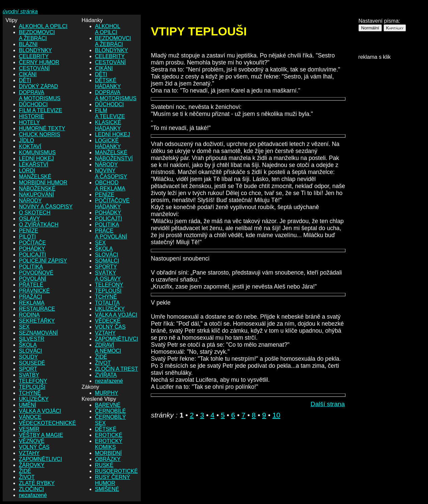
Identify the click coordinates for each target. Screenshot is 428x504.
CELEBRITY (34, 56)
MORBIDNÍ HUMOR (43, 183)
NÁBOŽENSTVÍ (114, 158)
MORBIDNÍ (108, 453)
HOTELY (29, 122)
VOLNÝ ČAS (34, 447)
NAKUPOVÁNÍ (36, 195)
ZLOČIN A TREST (117, 369)
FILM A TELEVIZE (40, 110)
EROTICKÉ (109, 435)
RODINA (29, 315)
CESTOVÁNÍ (34, 68)
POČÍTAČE (32, 243)
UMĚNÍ (27, 405)
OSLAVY (29, 219)
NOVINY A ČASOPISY (46, 207)
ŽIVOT (27, 477)
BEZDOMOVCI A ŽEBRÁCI (37, 35)
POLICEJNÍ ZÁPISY (43, 261)
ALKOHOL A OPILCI (43, 26)
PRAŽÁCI (30, 297)
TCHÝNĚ (30, 393)
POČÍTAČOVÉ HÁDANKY (112, 204)
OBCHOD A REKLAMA (110, 186)
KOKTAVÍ (30, 146)
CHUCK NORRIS (39, 134)
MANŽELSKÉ (35, 177)
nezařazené (33, 495)
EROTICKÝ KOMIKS (109, 444)
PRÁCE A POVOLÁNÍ (111, 234)
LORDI (27, 171)
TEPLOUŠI (32, 387)
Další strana (328, 404)
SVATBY (29, 375)
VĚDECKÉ (108, 321)
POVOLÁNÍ (32, 279)
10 (276, 415)
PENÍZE (28, 231)
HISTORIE (31, 116)
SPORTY (106, 267)
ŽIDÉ (25, 471)
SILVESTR (31, 339)
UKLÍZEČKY (34, 399)
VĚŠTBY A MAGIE (41, 435)
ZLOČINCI (31, 489)
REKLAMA (31, 303)
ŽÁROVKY (31, 465)
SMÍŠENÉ (107, 489)
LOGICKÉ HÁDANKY (108, 143)
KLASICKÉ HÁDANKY (108, 125)
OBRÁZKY (108, 459)
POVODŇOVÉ (36, 273)
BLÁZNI (28, 44)
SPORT (28, 369)
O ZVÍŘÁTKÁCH (38, 225)
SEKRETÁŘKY (37, 321)
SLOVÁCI (30, 351)
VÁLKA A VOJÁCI (40, 411)
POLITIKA (31, 267)
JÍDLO (26, 140)
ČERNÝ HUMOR (39, 62)
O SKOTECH (34, 213)
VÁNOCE (30, 417)
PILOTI (27, 237)
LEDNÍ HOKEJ (36, 158)
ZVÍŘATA (106, 375)
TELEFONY (33, 381)
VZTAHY (29, 453)
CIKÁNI (28, 74)
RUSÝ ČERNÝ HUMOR (113, 480)
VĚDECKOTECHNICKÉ (47, 423)
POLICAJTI (32, 255)
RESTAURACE (37, 309)
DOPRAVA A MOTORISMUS (39, 95)
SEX (24, 327)
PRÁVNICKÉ (34, 291)
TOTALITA (107, 303)
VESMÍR (29, 429)
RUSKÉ (104, 465)
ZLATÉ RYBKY (37, 483)
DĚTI (25, 80)
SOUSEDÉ (32, 363)
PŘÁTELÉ (31, 285)
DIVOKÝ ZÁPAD (38, 86)
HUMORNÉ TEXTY (42, 128)
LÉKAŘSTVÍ (33, 164)
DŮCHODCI (33, 104)
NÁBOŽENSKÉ (37, 189)
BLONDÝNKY (35, 50)
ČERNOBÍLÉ (110, 411)
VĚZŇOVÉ (31, 441)
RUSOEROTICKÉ (116, 471)
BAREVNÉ (108, 405)
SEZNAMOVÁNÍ (38, 333)
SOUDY (28, 357)
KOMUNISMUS (37, 152)
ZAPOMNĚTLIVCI (40, 459)
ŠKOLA (28, 345)
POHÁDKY (32, 249)
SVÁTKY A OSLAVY (108, 276)
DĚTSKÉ (106, 429)
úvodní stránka (20, 12)
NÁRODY (30, 201)
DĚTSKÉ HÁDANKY (108, 83)
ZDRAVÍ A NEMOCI (108, 348)
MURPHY (106, 393)
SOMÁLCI (107, 261)
